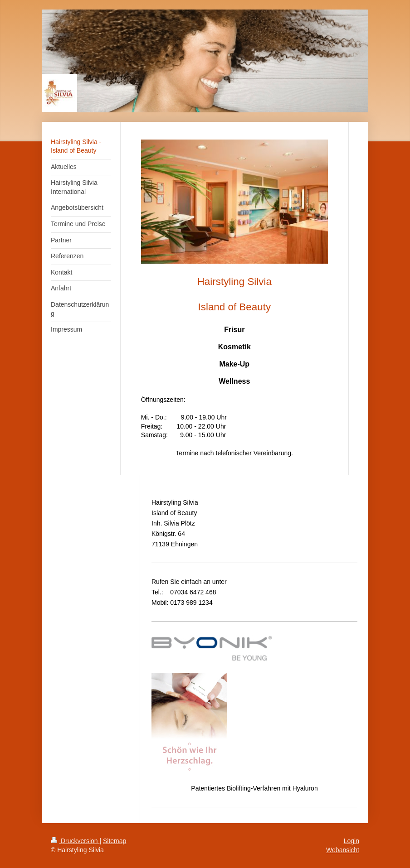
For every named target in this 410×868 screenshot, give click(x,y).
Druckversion (75, 841)
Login (351, 841)
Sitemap (115, 841)
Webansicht (343, 850)
